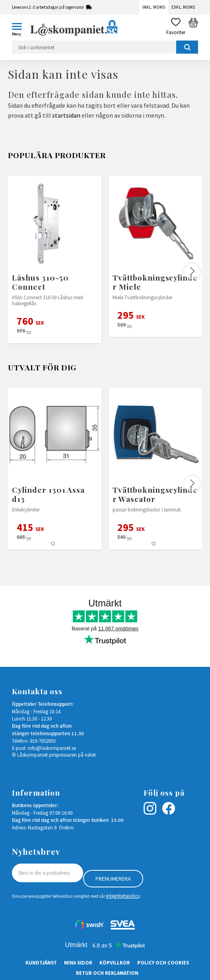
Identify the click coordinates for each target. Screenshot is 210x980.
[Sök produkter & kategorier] (105, 47)
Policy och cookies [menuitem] (163, 963)
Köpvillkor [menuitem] (115, 963)
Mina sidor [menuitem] (78, 963)
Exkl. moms (183, 7)
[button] (20, 28)
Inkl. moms (154, 7)
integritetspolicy (123, 896)
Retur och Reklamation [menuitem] (107, 973)
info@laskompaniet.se (52, 748)
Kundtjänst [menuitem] (41, 963)
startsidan (66, 115)
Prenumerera (113, 879)
